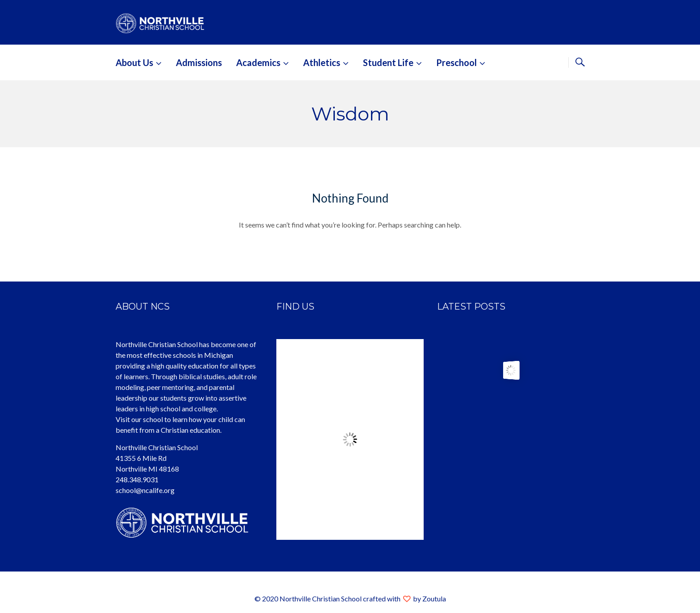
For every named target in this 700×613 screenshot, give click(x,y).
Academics (258, 62)
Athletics (322, 62)
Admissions (199, 62)
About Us (134, 62)
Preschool (456, 62)
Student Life (388, 62)
